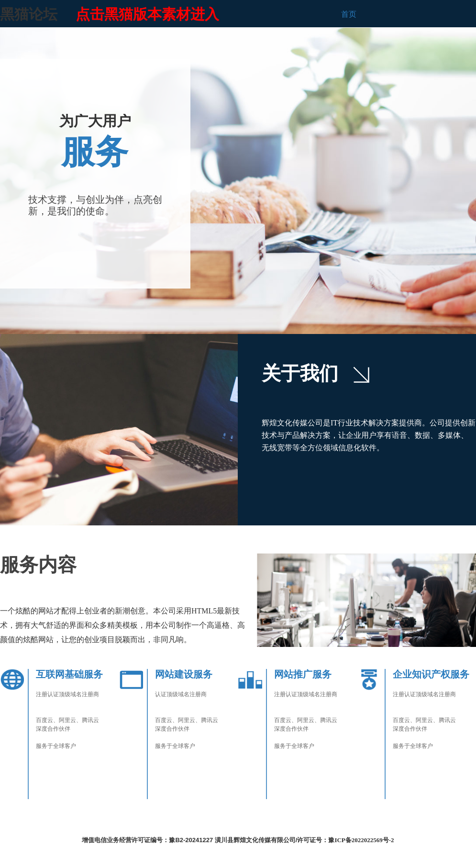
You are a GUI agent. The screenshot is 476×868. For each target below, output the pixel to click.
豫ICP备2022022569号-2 (361, 840)
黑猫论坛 (29, 14)
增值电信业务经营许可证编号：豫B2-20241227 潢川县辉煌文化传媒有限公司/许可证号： (205, 840)
